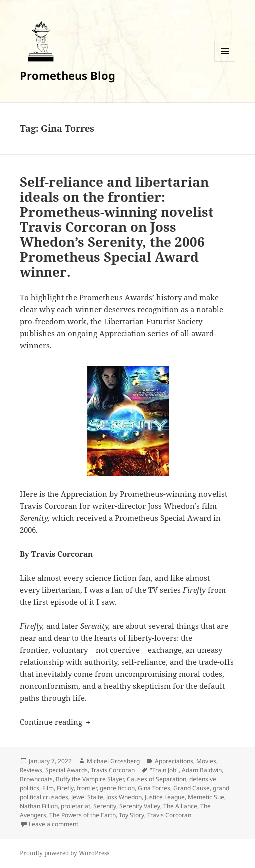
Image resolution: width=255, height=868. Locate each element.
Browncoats (36, 779)
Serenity (105, 806)
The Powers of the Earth (82, 815)
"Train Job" (164, 770)
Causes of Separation (157, 779)
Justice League (165, 797)
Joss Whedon (124, 797)
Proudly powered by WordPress (64, 853)
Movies (206, 761)
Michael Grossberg (113, 761)
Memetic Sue (206, 797)
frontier (87, 788)
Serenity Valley (140, 806)
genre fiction (117, 788)
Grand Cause (192, 788)
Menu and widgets (225, 61)
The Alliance (180, 806)
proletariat (75, 806)
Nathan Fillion (39, 806)
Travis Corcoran (48, 506)
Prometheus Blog (67, 75)
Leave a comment (53, 824)
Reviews (31, 770)
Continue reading (56, 722)
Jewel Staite (87, 797)
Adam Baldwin (202, 770)
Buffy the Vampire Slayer (90, 779)
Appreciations (174, 761)
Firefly (65, 788)
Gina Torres (154, 788)
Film (48, 788)
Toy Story (132, 815)
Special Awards (66, 770)
